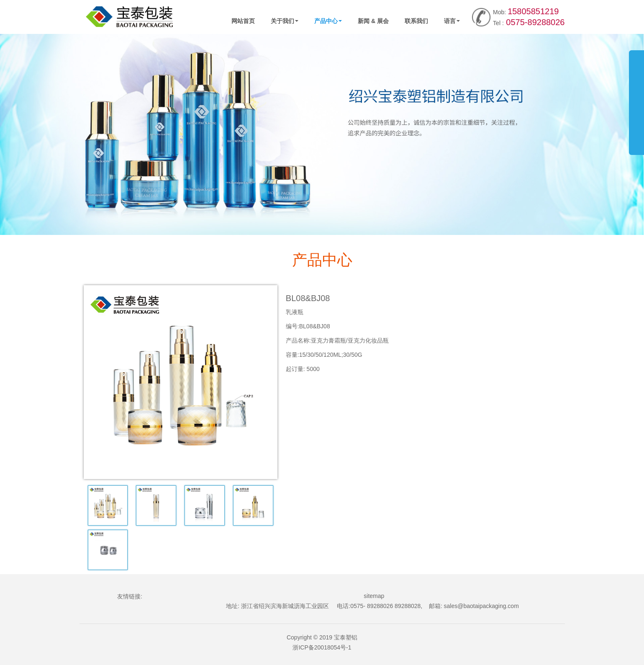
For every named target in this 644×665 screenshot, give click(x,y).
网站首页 (243, 21)
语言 (452, 21)
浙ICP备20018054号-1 (322, 647)
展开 (636, 98)
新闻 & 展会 (373, 21)
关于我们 (285, 21)
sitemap (374, 596)
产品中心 (328, 21)
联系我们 (416, 21)
